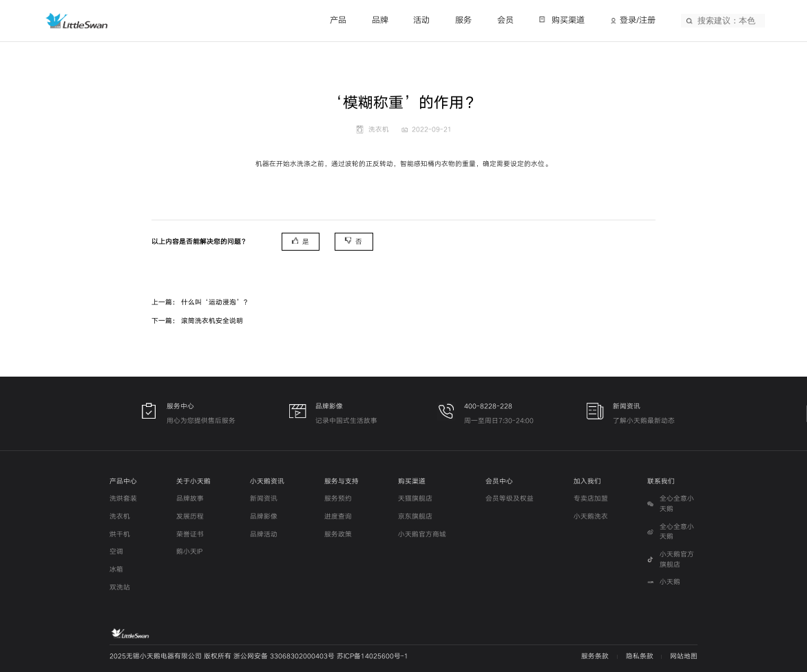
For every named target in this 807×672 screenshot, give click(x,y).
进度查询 (338, 516)
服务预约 (338, 498)
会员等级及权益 (510, 498)
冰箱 (116, 569)
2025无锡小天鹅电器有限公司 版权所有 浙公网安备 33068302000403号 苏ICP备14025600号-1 (259, 656)
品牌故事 (190, 498)
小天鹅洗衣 (591, 516)
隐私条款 (640, 656)
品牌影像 (264, 516)
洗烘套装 (123, 498)
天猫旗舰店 (415, 498)
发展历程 (190, 516)
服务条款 (595, 656)
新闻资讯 (264, 498)
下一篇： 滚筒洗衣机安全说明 (197, 321)
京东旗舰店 (415, 516)
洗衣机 (120, 516)
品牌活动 (264, 534)
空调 (116, 552)
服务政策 (338, 534)
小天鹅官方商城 (422, 534)
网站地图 (684, 656)
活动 (421, 20)
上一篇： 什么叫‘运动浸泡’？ (201, 302)
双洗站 (120, 587)
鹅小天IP (189, 552)
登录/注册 (638, 20)
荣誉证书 (190, 534)
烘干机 (120, 534)
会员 (505, 20)
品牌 (380, 20)
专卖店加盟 (591, 498)
